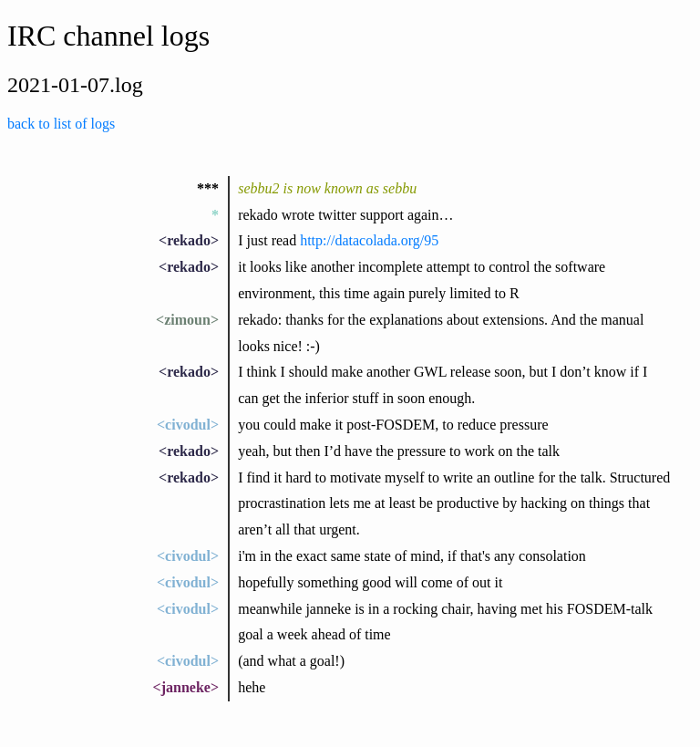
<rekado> (189, 240)
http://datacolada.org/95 (369, 240)
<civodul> (188, 425)
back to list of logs (61, 124)
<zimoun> (187, 320)
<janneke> (186, 687)
